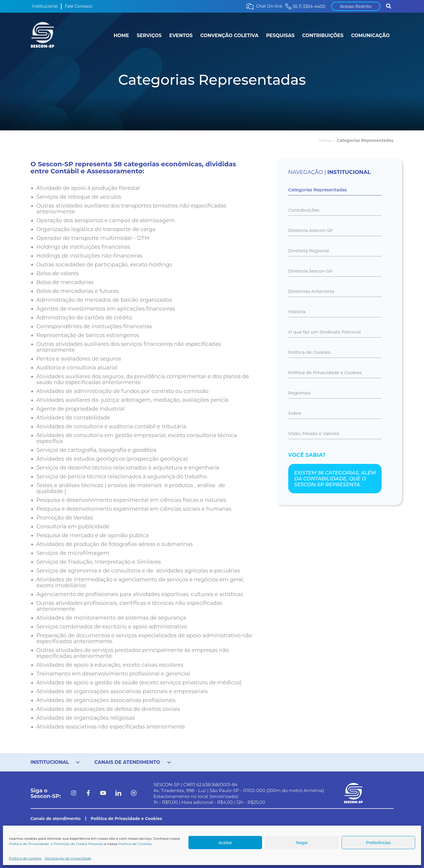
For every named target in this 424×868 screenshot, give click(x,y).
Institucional (45, 6)
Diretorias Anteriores (311, 291)
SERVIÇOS (149, 35)
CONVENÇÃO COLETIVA (229, 35)
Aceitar (225, 843)
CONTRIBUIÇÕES (323, 35)
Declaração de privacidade (68, 858)
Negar (302, 843)
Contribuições (304, 210)
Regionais (299, 393)
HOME (121, 35)
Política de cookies (25, 858)
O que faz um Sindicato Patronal (324, 332)
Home (325, 140)
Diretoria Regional (309, 251)
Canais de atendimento (56, 819)
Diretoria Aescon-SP (311, 230)
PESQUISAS (280, 35)
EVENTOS (181, 35)
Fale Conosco (78, 6)
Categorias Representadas (318, 190)
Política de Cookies (135, 844)
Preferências (378, 843)
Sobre (295, 413)
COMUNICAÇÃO (370, 35)
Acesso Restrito (356, 6)
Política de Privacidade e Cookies (325, 372)
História (297, 312)
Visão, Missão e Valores (314, 433)
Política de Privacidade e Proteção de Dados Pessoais (56, 844)
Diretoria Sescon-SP (310, 271)
